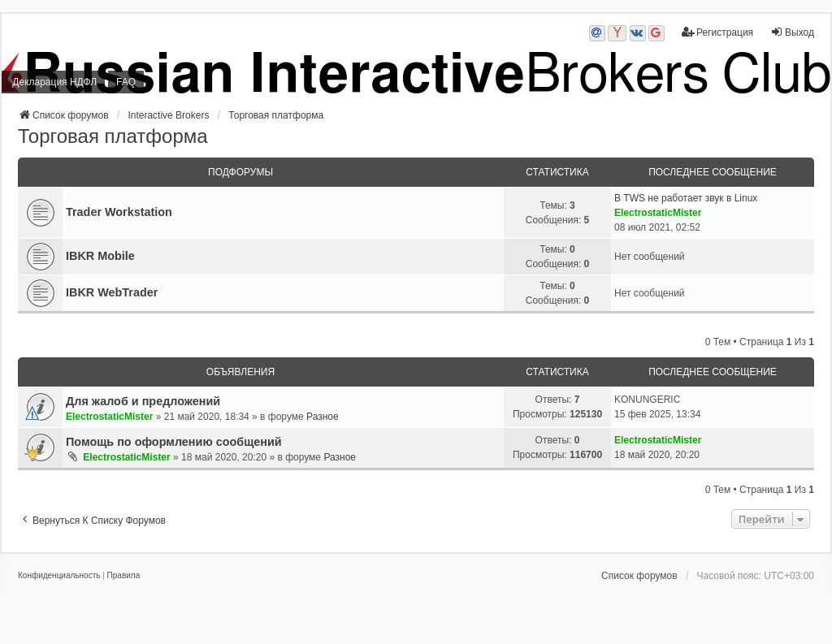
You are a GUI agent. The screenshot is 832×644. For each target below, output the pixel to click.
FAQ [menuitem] (126, 82)
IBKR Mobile (100, 256)
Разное (323, 417)
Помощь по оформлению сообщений (174, 442)
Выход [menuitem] (792, 32)
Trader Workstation (119, 212)
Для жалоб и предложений (143, 401)
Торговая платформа (113, 136)
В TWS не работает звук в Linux (686, 198)
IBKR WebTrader (112, 292)
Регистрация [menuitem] (717, 32)
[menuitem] (59, 576)
